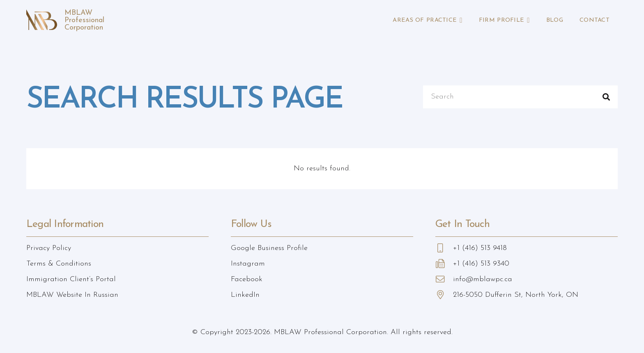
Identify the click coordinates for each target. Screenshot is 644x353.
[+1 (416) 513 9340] (444, 264)
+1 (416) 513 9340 (481, 264)
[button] (460, 21)
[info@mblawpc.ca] (444, 280)
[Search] (520, 97)
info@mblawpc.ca (483, 279)
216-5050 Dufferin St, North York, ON (516, 295)
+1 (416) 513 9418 (480, 248)
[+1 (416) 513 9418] (444, 248)
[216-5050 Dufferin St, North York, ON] (444, 295)
